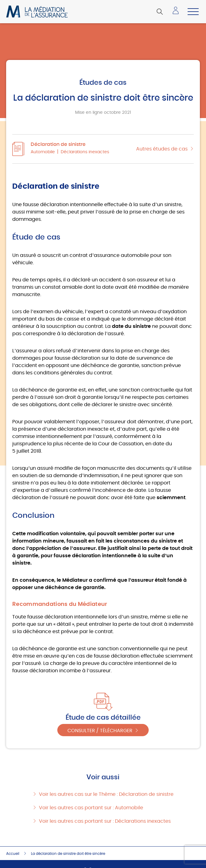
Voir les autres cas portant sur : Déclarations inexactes (105, 821)
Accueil (13, 854)
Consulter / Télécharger (100, 731)
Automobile (43, 152)
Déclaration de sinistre (58, 144)
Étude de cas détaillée (103, 718)
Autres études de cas (162, 149)
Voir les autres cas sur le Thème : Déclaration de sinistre (106, 794)
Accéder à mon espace (177, 13)
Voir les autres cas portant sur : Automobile (91, 808)
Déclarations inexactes (85, 152)
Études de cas (103, 83)
